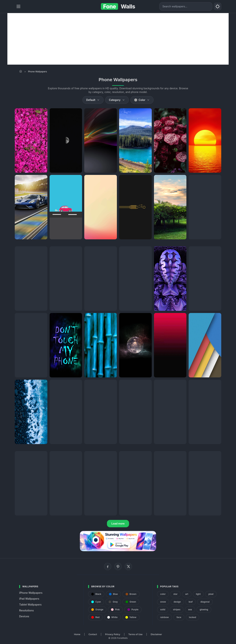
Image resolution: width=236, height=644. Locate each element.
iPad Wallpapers (29, 599)
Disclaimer (156, 634)
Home (77, 634)
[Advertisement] (118, 39)
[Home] (21, 71)
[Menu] (18, 6)
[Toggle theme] (218, 6)
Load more (118, 524)
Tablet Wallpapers (30, 605)
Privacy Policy (113, 634)
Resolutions (26, 610)
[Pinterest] (118, 566)
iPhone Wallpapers (31, 593)
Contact (93, 634)
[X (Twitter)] (128, 566)
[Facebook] (108, 566)
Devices (24, 616)
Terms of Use (135, 634)
